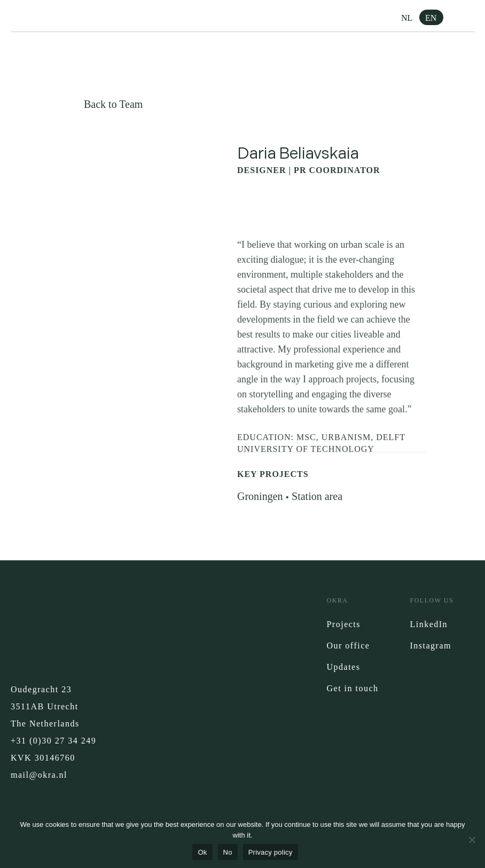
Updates (343, 667)
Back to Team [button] (113, 104)
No (228, 852)
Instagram (430, 646)
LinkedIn (429, 624)
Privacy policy (271, 852)
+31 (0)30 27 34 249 (53, 741)
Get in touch (352, 688)
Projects (343, 624)
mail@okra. (35, 775)
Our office (348, 646)
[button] (466, 19)
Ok (202, 852)
